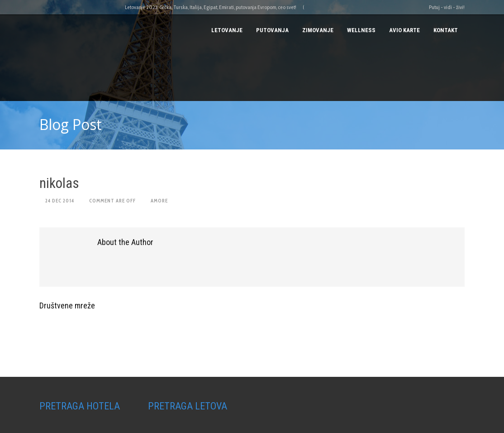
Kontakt (446, 30)
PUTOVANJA (272, 30)
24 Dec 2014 (60, 201)
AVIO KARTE (404, 30)
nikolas (59, 183)
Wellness (361, 30)
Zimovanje (318, 30)
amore (159, 201)
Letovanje (227, 30)
